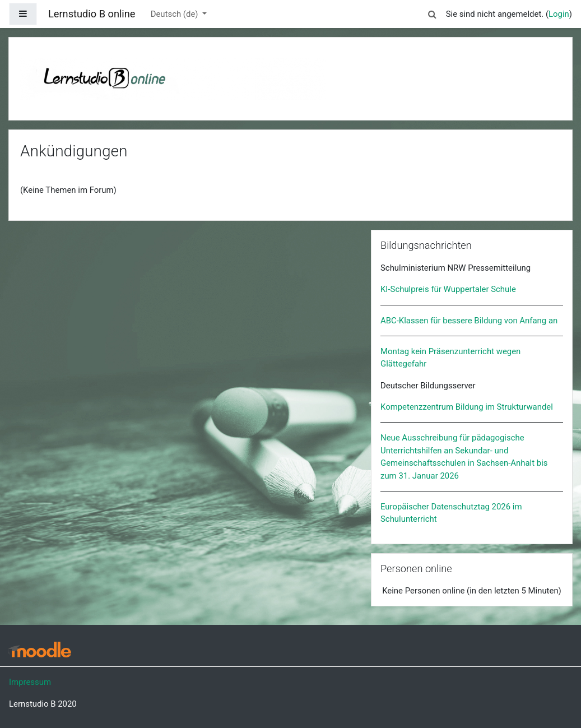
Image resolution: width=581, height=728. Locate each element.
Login (559, 14)
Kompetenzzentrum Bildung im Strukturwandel (467, 407)
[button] (433, 12)
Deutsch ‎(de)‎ (175, 14)
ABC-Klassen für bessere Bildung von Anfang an (469, 321)
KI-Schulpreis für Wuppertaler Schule (448, 289)
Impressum (30, 682)
